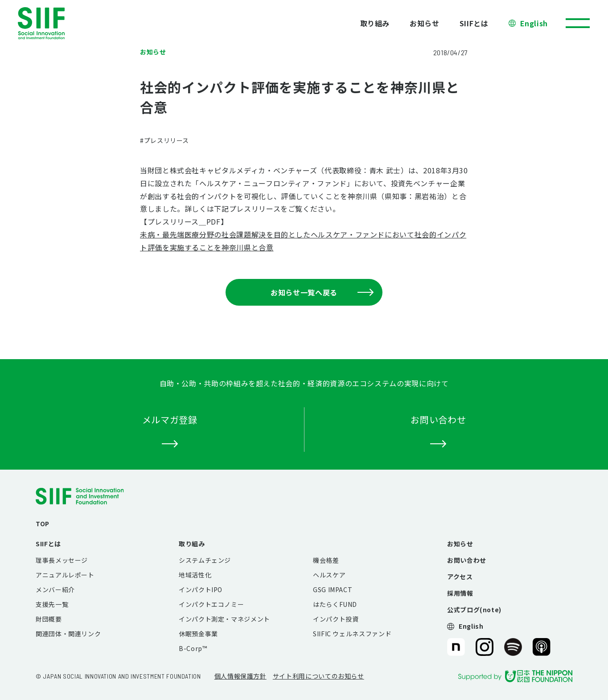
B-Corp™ (193, 648)
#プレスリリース (164, 140)
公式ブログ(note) (474, 610)
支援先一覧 (52, 604)
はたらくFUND (335, 604)
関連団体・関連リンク (68, 634)
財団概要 (49, 619)
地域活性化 (195, 575)
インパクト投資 (336, 619)
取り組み (375, 23)
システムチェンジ (205, 560)
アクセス (460, 577)
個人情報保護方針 (240, 676)
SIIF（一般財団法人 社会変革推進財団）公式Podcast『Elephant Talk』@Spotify (513, 647)
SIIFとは (474, 23)
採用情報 (460, 593)
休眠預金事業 (198, 634)
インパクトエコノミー (211, 604)
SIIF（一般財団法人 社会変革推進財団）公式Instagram (485, 647)
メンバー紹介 (55, 589)
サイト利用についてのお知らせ (318, 676)
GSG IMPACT (333, 589)
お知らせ (425, 23)
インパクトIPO (201, 589)
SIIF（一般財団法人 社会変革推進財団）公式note (455, 647)
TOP (43, 524)
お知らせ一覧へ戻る (322, 292)
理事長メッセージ (62, 560)
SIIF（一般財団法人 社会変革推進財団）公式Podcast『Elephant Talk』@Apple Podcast (542, 647)
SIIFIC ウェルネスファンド (352, 634)
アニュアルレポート (65, 575)
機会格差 (326, 560)
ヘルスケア (329, 575)
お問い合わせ (467, 560)
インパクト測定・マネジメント (224, 619)
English (534, 23)
